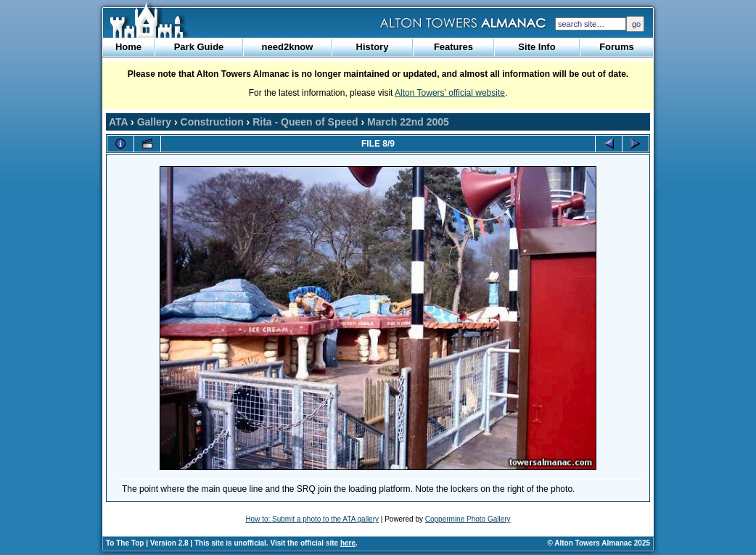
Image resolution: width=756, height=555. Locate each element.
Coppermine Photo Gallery (468, 519)
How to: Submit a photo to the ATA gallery (312, 519)
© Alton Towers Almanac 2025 (599, 543)
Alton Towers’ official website (450, 93)
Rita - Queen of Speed (305, 122)
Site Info (537, 47)
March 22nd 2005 (408, 122)
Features (453, 47)
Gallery (154, 122)
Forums (617, 47)
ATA (118, 122)
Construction (212, 122)
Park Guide (199, 47)
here (348, 543)
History (373, 47)
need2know (288, 47)
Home (128, 47)
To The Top (125, 543)
